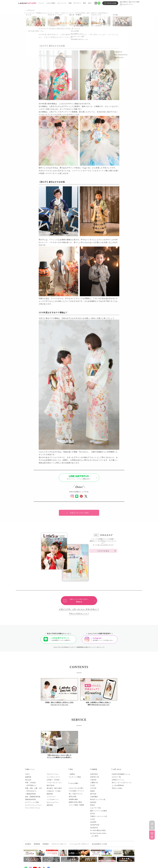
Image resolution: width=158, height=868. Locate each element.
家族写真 (50, 795)
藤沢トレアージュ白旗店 (99, 812)
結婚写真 (28, 778)
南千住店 (93, 795)
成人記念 (28, 781)
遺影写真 (50, 807)
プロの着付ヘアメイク (76, 792)
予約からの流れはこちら (78, 615)
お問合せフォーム (118, 781)
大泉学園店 (94, 798)
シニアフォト (51, 798)
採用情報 (37, 845)
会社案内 (28, 845)
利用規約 (46, 845)
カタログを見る (103, 552)
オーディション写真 (32, 804)
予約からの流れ (117, 790)
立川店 (93, 787)
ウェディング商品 (75, 778)
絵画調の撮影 (73, 801)
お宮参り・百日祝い (54, 781)
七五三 (57, 13)
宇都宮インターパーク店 (99, 818)
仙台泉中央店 (95, 826)
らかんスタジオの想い (76, 790)
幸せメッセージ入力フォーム (122, 784)
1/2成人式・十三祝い (54, 793)
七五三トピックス (67, 13)
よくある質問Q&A (118, 787)
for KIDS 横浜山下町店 (98, 832)
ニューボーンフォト (54, 778)
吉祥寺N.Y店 (95, 778)
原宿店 (93, 793)
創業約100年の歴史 (75, 804)
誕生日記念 (51, 787)
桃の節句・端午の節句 (54, 790)
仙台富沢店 (94, 829)
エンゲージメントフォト (34, 807)
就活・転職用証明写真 (33, 798)
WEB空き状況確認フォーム (121, 776)
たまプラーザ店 (96, 809)
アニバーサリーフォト (33, 809)
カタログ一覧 (116, 778)
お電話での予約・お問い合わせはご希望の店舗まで (78, 611)
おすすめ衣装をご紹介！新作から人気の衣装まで (91, 13)
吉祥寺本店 (94, 776)
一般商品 (72, 776)
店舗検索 (152, 824)
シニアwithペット (53, 801)
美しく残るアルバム (76, 795)
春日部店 (93, 804)
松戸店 (93, 815)
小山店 (93, 821)
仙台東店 (93, 823)
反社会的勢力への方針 (100, 845)
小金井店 (93, 781)
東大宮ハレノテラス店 (98, 801)
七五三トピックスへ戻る (79, 514)
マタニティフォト (53, 776)
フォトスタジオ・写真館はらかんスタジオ (38, 13)
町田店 (93, 807)
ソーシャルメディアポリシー (79, 845)
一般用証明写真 (30, 795)
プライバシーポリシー (59, 845)
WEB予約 (152, 833)
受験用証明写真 (30, 801)
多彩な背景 (73, 798)
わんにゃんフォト (53, 804)
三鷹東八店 (94, 784)
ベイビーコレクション (54, 784)
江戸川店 (93, 790)
